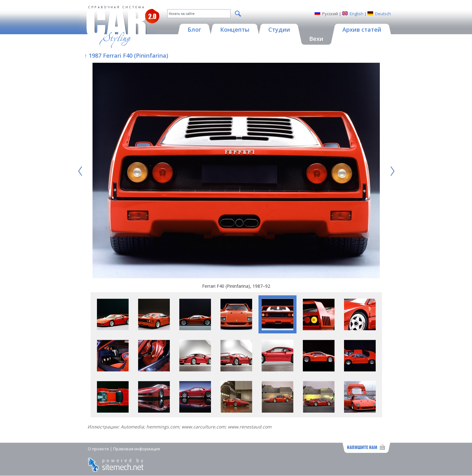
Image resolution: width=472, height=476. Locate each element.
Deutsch (383, 14)
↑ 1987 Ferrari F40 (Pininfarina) (126, 55)
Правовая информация (137, 449)
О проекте (98, 449)
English (357, 14)
